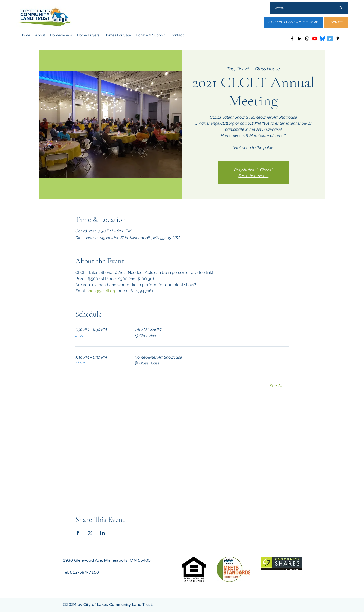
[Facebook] (292, 39)
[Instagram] (307, 39)
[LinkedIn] (300, 39)
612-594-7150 (84, 572)
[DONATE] (336, 22)
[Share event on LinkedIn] (103, 533)
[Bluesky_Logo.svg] (322, 39)
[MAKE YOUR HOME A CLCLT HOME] (294, 22)
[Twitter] (330, 39)
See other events (253, 176)
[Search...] (301, 8)
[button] (40, 35)
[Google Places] (338, 39)
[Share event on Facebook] (78, 533)
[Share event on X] (90, 533)
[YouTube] (315, 39)
